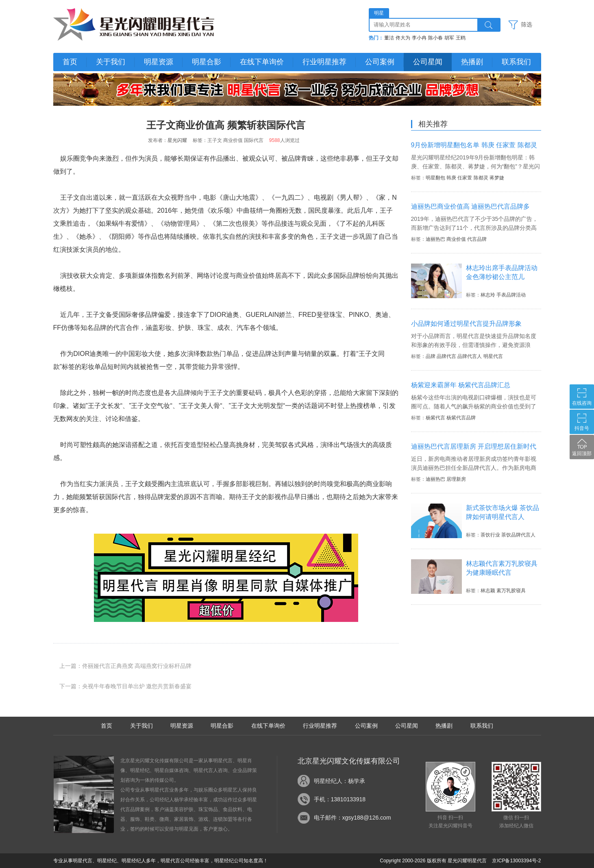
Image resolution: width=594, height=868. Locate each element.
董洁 (389, 38)
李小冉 (419, 38)
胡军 (449, 38)
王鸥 (461, 38)
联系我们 (516, 62)
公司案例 (380, 62)
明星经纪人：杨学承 (339, 781)
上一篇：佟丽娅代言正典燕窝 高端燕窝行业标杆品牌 (126, 666)
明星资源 (159, 62)
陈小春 (435, 38)
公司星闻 (428, 62)
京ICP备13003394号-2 (516, 861)
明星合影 (207, 62)
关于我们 (111, 62)
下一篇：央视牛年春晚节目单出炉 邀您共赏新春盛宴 (126, 686)
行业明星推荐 (324, 62)
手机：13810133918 (340, 799)
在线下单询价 (262, 62)
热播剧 (472, 62)
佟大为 (403, 38)
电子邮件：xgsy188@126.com (352, 818)
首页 (70, 62)
